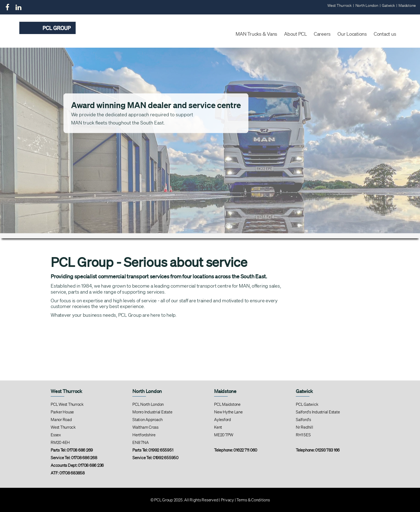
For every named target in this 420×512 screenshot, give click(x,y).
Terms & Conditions (253, 500)
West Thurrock (340, 5)
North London (367, 5)
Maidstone (407, 5)
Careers (322, 34)
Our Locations (352, 34)
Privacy (227, 500)
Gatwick (388, 5)
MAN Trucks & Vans (256, 34)
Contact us (385, 34)
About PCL (296, 34)
